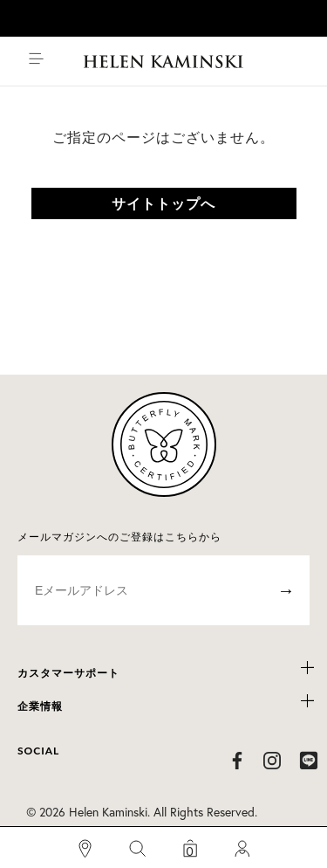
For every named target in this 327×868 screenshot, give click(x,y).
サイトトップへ (163, 203)
